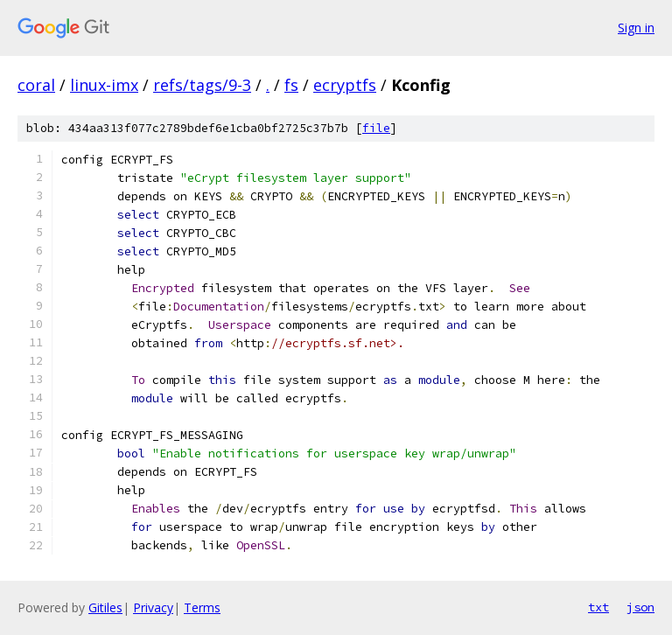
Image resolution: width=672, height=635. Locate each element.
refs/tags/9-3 (202, 85)
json (640, 607)
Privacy (153, 607)
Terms (202, 607)
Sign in (636, 28)
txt (598, 607)
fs (291, 85)
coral (36, 85)
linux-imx (104, 85)
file (376, 128)
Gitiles (105, 607)
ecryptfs (345, 85)
